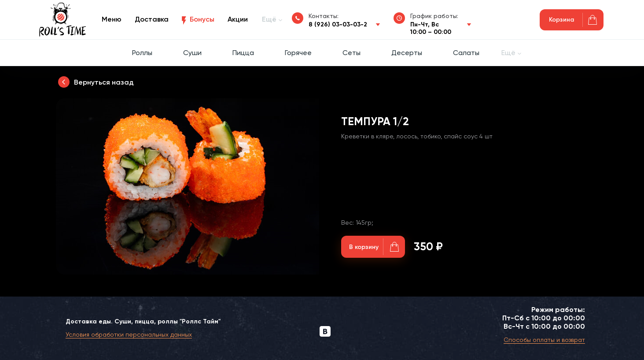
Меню (112, 19)
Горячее (298, 53)
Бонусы (202, 19)
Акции (238, 19)
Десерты (407, 53)
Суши (192, 53)
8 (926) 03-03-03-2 (338, 24)
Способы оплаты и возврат (544, 340)
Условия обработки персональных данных (129, 334)
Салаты (466, 53)
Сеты (351, 53)
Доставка (152, 19)
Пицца (243, 53)
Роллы (142, 53)
